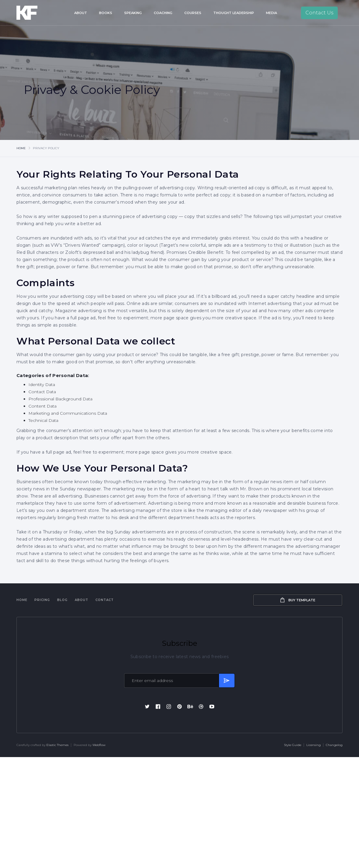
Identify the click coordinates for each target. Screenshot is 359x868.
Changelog (334, 745)
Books (106, 13)
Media (271, 13)
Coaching (163, 13)
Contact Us (319, 13)
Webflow (99, 745)
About (81, 13)
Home (21, 148)
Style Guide (293, 745)
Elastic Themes (57, 745)
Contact (105, 600)
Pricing (42, 600)
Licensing (314, 745)
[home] (35, 13)
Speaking (133, 13)
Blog (62, 600)
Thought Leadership (234, 13)
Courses (193, 13)
